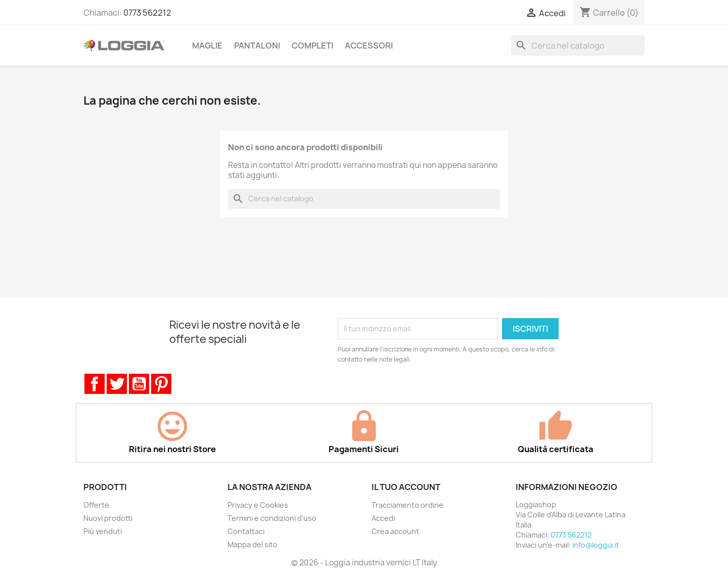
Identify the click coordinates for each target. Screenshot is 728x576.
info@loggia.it (596, 545)
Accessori (369, 46)
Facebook (95, 384)
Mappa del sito (253, 544)
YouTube (139, 384)
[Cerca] (578, 46)
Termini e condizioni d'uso (272, 518)
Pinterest (161, 384)
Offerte (96, 505)
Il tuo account (406, 487)
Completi (312, 46)
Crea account (395, 531)
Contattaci (246, 531)
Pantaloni (257, 46)
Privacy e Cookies (258, 505)
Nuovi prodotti (108, 518)
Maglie (207, 46)
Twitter (117, 384)
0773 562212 (147, 13)
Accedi (383, 518)
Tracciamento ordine (407, 505)
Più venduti (103, 531)
